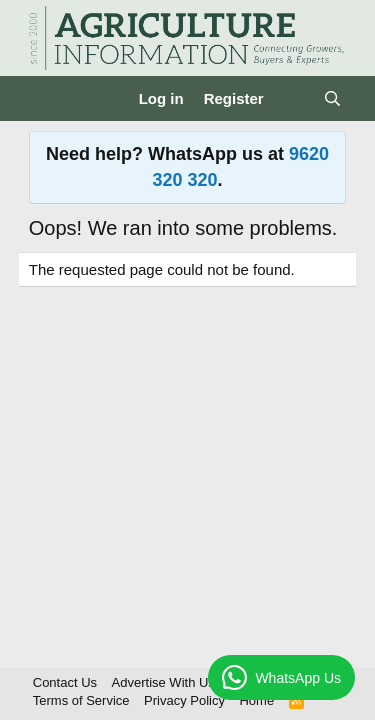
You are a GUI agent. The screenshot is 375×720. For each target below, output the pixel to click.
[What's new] (293, 98)
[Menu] (46, 99)
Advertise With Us (163, 682)
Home (256, 700)
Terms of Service (81, 700)
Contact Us (65, 682)
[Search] (332, 98)
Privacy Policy (184, 700)
